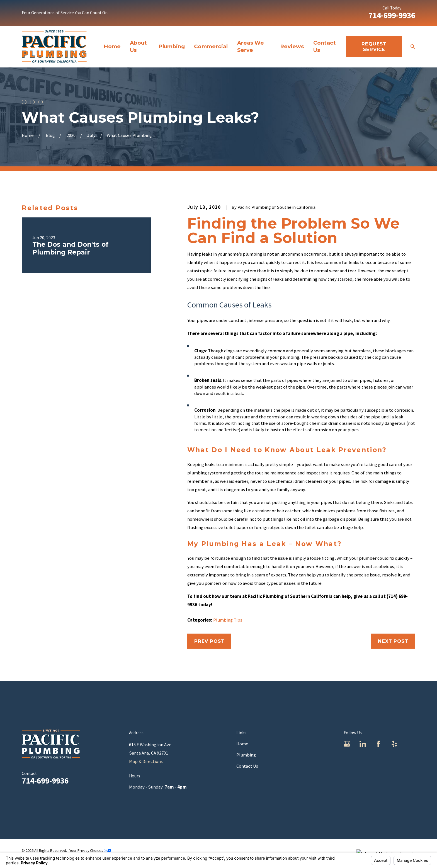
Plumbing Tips (228, 620)
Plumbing (246, 755)
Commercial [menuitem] (211, 46)
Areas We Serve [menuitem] (251, 46)
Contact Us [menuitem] (325, 46)
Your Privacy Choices (90, 850)
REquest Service (374, 47)
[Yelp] (394, 744)
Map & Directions (146, 761)
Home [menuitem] (112, 46)
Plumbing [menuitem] (172, 46)
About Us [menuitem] (138, 46)
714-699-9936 (392, 15)
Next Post (393, 641)
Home (242, 744)
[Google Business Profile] (347, 744)
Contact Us (247, 766)
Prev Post (209, 641)
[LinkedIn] (363, 744)
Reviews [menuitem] (292, 46)
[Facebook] (378, 744)
